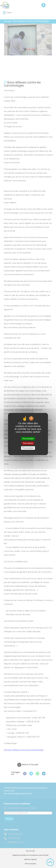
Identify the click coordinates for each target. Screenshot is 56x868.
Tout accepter (28, 439)
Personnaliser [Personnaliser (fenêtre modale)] (28, 448)
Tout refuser (28, 443)
